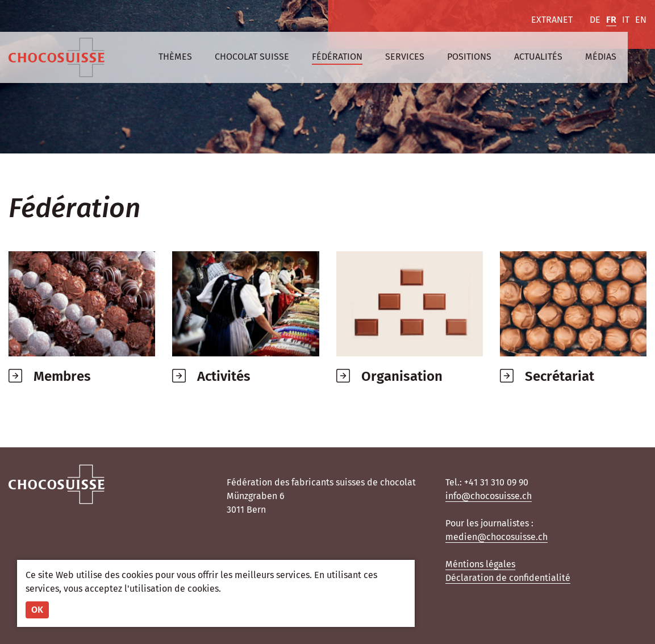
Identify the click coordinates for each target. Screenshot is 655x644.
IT (626, 20)
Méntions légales (480, 564)
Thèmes (175, 57)
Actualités (538, 57)
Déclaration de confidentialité (508, 578)
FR (611, 20)
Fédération (337, 57)
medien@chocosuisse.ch (497, 537)
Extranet (552, 20)
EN (641, 20)
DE (595, 20)
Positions (469, 57)
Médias (601, 57)
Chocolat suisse (252, 57)
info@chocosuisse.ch (489, 496)
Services (405, 57)
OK (37, 610)
